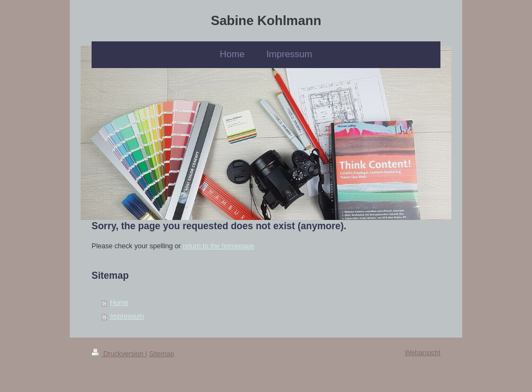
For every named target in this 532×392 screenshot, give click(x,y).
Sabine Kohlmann (266, 20)
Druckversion (118, 354)
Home (119, 303)
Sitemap (161, 354)
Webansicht (422, 353)
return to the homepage (218, 246)
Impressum (127, 316)
